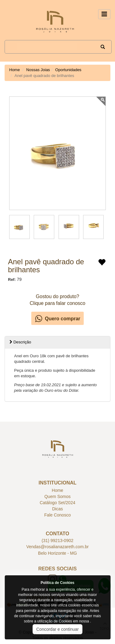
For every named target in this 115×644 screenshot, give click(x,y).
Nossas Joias (38, 70)
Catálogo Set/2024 (58, 503)
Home (15, 70)
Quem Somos (58, 496)
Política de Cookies (57, 583)
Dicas (57, 509)
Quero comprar (63, 319)
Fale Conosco (57, 515)
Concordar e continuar (57, 629)
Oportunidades (68, 70)
